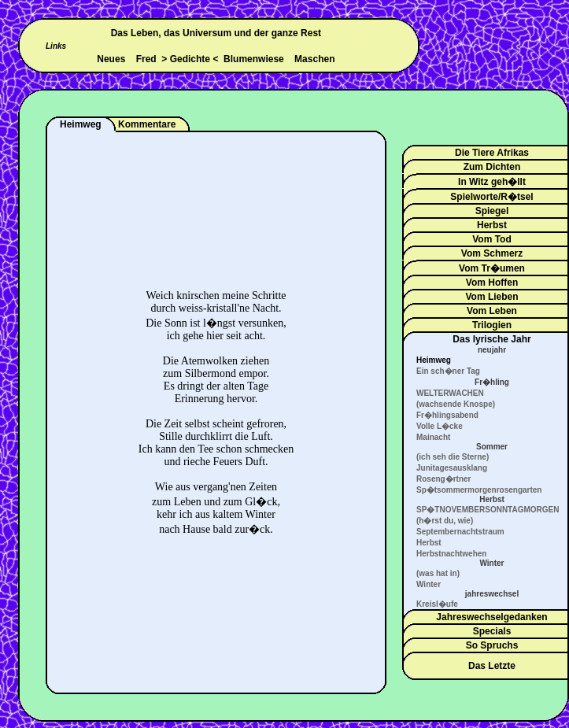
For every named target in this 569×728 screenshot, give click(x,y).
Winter (429, 584)
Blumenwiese (254, 59)
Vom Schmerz (492, 253)
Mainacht (433, 437)
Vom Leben (492, 311)
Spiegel (492, 211)
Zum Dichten (492, 167)
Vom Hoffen (492, 283)
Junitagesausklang (452, 468)
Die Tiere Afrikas (492, 153)
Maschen (314, 59)
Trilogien (492, 325)
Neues (111, 59)
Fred (146, 59)
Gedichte (190, 59)
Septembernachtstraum (460, 532)
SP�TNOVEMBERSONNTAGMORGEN (488, 510)
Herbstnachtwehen (451, 554)
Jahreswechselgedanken (491, 617)
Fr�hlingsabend (447, 415)
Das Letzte (492, 666)
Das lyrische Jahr (491, 339)
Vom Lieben (491, 297)
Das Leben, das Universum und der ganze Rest (216, 33)
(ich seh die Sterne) (453, 457)
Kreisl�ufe (437, 604)
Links (56, 46)
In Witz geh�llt (492, 182)
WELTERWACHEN (450, 393)
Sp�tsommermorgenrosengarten (479, 490)
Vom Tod (492, 239)
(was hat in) (438, 573)
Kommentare (147, 124)
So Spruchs (492, 645)
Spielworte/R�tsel (491, 197)
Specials (492, 631)
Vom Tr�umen (492, 268)
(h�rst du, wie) (445, 521)
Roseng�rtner (443, 479)
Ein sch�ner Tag (448, 371)
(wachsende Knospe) (456, 404)
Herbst (492, 225)
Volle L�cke (440, 426)
